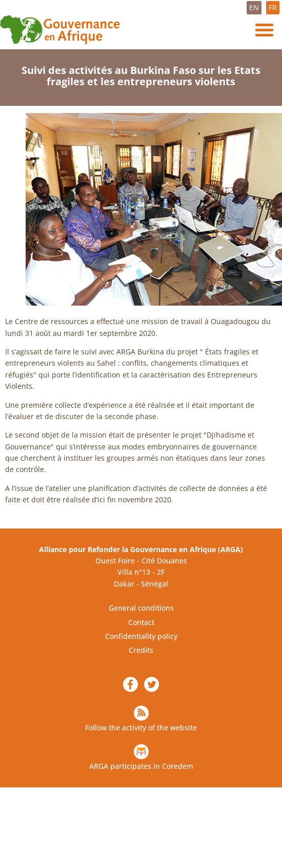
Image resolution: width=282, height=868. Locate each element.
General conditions (141, 608)
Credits (141, 650)
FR (273, 7)
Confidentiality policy (141, 636)
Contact (141, 622)
